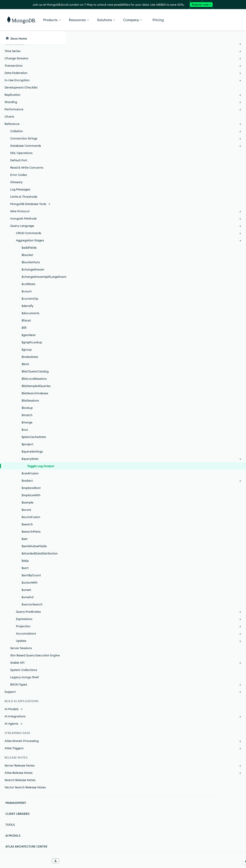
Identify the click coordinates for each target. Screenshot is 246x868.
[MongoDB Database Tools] (33, 204)
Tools (10, 825)
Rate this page (210, 63)
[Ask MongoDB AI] (217, 38)
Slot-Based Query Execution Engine (35, 655)
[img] (202, 72)
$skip (25, 561)
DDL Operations (21, 153)
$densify (28, 306)
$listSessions (30, 400)
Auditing (97, 796)
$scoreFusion (31, 517)
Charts (9, 116)
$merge (27, 422)
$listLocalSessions (34, 379)
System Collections (24, 670)
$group (27, 349)
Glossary (16, 182)
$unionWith (30, 582)
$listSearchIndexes (35, 393)
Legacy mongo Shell (24, 677)
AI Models (13, 836)
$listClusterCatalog (35, 371)
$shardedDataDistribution (40, 553)
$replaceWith (31, 495)
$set (25, 539)
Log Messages (20, 189)
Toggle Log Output (41, 466)
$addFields (29, 248)
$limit (25, 364)
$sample (28, 502)
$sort (25, 568)
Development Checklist (21, 87)
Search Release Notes (20, 780)
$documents (30, 313)
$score (26, 510)
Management (16, 803)
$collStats (28, 284)
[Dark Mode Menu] (236, 38)
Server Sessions (21, 648)
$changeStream (33, 269)
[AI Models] (33, 709)
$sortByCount (31, 575)
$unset (26, 590)
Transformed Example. (100, 205)
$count (27, 291)
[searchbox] (138, 38)
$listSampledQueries (36, 386)
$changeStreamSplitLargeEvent (44, 277)
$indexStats (30, 357)
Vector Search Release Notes (25, 787)
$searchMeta (31, 531)
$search (27, 524)
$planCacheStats (34, 437)
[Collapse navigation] (66, 861)
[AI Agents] (33, 724)
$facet (26, 320)
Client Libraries (18, 814)
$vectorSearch (32, 604)
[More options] (180, 72)
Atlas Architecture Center (26, 846)
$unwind (28, 597)
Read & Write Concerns (27, 167)
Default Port (19, 160)
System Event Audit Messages (115, 804)
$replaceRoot (31, 488)
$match (27, 415)
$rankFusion (30, 473)
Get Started (223, 20)
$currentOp (30, 299)
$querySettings (32, 451)
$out (25, 430)
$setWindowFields (34, 546)
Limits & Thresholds (24, 197)
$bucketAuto (31, 262)
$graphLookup (32, 342)
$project (28, 444)
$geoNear (29, 335)
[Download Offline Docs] (55, 861)
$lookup (27, 408)
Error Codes (19, 175)
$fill (24, 328)
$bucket (27, 255)
